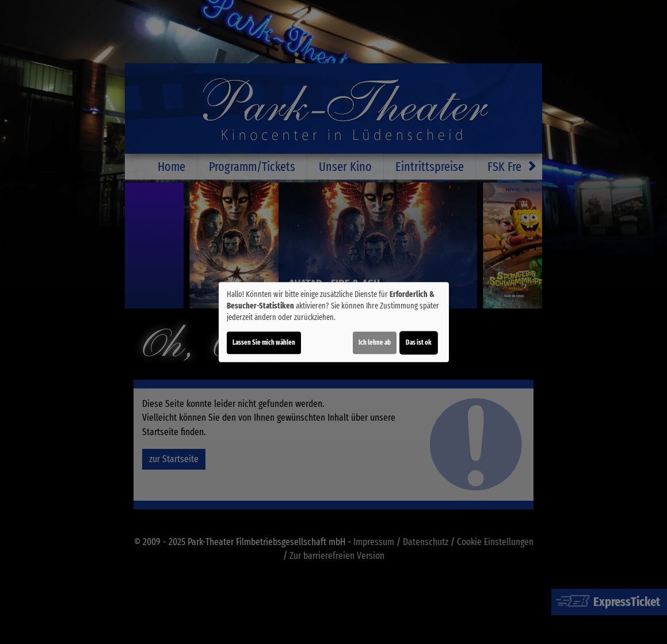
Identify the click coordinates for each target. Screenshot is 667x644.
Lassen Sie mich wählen (264, 342)
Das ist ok (419, 342)
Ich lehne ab (375, 342)
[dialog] (334, 322)
